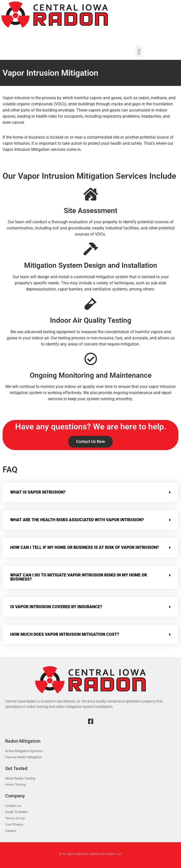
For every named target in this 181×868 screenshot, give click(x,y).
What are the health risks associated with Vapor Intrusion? (77, 520)
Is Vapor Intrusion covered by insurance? (56, 607)
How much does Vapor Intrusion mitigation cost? (65, 634)
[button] (139, 52)
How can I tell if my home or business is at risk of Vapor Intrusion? (85, 547)
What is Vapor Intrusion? (38, 492)
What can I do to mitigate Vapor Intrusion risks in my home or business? (79, 577)
